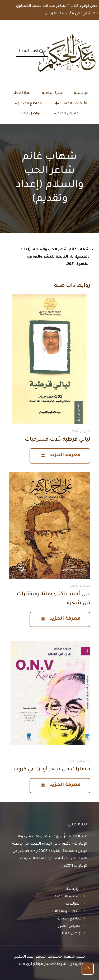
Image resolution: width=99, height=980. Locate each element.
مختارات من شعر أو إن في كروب (52, 770)
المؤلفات (73, 904)
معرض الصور (69, 926)
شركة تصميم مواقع (50, 964)
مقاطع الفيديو (69, 919)
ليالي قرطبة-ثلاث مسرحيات (58, 440)
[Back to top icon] (88, 969)
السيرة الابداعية (67, 897)
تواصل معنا (72, 934)
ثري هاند (25, 964)
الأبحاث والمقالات (66, 911)
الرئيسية (73, 889)
